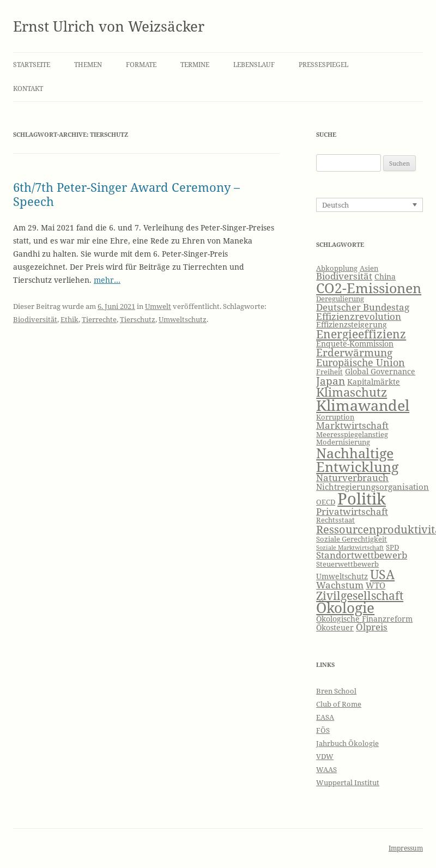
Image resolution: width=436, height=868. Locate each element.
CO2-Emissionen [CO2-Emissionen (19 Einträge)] (369, 288)
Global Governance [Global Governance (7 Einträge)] (380, 371)
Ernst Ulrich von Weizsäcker (109, 26)
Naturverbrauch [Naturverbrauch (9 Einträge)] (352, 478)
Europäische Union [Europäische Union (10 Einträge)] (361, 362)
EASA (325, 717)
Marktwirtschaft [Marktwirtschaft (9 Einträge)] (352, 425)
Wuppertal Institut (348, 782)
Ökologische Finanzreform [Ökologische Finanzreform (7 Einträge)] (364, 619)
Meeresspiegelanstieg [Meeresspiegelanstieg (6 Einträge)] (352, 435)
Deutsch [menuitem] (335, 205)
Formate (141, 65)
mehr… (107, 280)
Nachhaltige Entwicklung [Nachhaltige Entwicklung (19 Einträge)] (357, 460)
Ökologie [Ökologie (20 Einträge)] (345, 608)
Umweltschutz (183, 319)
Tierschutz (138, 319)
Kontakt (28, 89)
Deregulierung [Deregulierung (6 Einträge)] (340, 299)
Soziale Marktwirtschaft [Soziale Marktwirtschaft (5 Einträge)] (350, 548)
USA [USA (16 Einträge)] (382, 574)
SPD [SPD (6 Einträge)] (392, 547)
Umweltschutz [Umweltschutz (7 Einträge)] (342, 576)
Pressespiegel (323, 65)
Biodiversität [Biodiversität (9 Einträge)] (344, 276)
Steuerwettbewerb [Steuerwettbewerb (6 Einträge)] (347, 564)
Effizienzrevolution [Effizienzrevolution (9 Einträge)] (359, 316)
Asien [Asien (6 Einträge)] (369, 268)
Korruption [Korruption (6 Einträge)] (335, 417)
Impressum (406, 848)
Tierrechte (99, 319)
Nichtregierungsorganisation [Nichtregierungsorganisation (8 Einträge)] (373, 487)
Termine (195, 65)
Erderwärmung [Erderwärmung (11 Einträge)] (354, 353)
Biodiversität (35, 319)
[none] (370, 205)
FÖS (323, 730)
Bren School (336, 691)
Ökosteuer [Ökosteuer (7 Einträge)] (335, 627)
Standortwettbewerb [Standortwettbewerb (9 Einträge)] (362, 555)
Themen (88, 65)
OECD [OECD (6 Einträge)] (326, 502)
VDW (325, 756)
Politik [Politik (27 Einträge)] (362, 499)
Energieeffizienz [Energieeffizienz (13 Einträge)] (361, 334)
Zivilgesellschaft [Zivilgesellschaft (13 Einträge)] (360, 596)
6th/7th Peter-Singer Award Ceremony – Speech (126, 194)
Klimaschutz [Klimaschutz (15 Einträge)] (352, 392)
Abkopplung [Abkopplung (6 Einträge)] (337, 268)
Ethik (69, 319)
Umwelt (158, 306)
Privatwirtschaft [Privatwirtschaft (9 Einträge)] (352, 511)
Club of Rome (339, 704)
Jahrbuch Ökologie (347, 743)
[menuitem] (370, 205)
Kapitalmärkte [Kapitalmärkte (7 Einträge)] (374, 382)
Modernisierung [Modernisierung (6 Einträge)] (343, 442)
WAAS (326, 769)
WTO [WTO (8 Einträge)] (376, 585)
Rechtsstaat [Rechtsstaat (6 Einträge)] (335, 520)
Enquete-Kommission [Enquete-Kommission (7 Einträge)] (355, 344)
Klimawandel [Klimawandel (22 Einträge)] (363, 405)
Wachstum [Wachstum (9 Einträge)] (340, 585)
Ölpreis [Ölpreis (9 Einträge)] (372, 627)
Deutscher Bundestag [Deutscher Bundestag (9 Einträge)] (363, 307)
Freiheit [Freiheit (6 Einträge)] (329, 372)
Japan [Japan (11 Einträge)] (331, 381)
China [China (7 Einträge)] (385, 277)
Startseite (32, 65)
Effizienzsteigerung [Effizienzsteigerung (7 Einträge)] (352, 324)
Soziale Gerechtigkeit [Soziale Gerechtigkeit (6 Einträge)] (352, 539)
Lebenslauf (254, 65)
